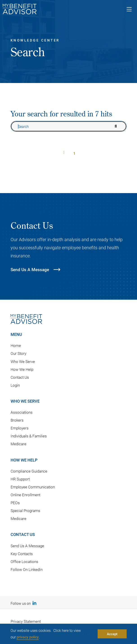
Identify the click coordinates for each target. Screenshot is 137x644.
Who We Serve (23, 361)
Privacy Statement (26, 621)
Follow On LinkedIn (27, 569)
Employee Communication (33, 487)
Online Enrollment (25, 495)
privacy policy (28, 637)
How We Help (22, 369)
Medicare (18, 444)
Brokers (17, 420)
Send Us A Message (27, 546)
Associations (22, 412)
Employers (20, 428)
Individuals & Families (29, 436)
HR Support (20, 479)
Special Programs (25, 511)
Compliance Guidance (29, 471)
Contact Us (20, 377)
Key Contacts (22, 554)
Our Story (18, 353)
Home (16, 345)
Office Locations (24, 562)
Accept (112, 634)
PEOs (15, 503)
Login (15, 385)
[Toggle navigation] (129, 10)
